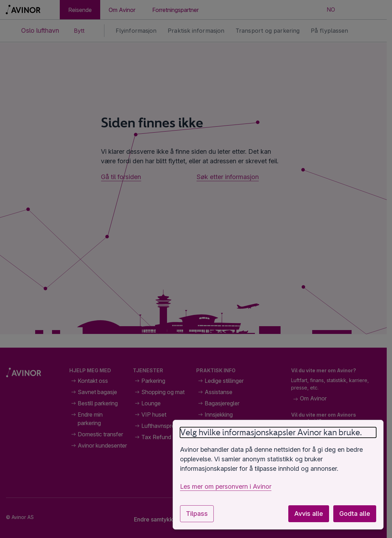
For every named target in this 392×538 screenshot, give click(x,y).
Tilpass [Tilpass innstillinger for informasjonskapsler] (197, 514)
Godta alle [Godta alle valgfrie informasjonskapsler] (355, 514)
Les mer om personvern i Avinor (226, 486)
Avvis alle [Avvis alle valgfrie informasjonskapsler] (309, 514)
